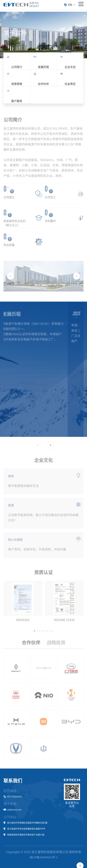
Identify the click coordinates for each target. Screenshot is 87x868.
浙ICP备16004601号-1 (44, 857)
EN (70, 5)
